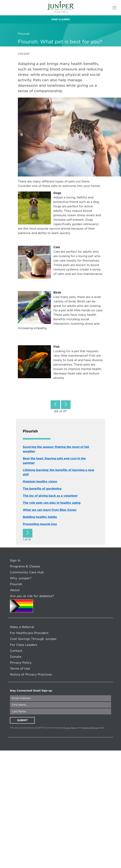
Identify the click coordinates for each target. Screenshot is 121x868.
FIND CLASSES (61, 19)
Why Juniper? (21, 578)
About (15, 590)
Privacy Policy (21, 662)
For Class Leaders (24, 645)
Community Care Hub (27, 572)
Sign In (15, 560)
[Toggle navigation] (114, 8)
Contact (16, 651)
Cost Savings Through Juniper (33, 639)
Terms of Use (20, 668)
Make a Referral (22, 627)
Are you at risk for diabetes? (32, 596)
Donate (16, 657)
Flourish (16, 584)
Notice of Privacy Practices (31, 674)
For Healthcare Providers (29, 633)
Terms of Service (90, 728)
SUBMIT (22, 720)
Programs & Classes (25, 566)
